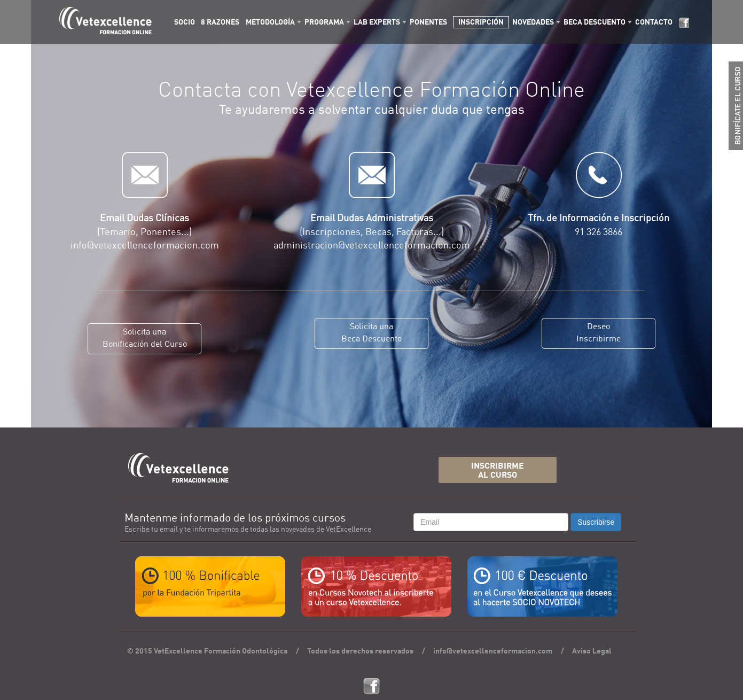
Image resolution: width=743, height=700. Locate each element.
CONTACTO (654, 22)
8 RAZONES (220, 22)
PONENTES (428, 22)
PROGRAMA (324, 22)
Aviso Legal (592, 651)
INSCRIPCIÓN (481, 22)
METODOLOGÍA (270, 22)
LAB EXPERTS (377, 22)
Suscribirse (596, 522)
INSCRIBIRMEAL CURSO (498, 471)
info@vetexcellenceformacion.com (493, 651)
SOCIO (185, 22)
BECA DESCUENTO (595, 22)
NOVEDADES (533, 22)
